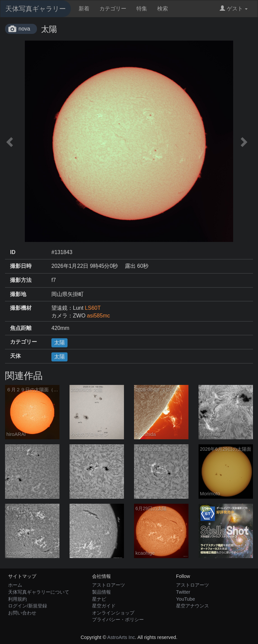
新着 (84, 9)
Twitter (183, 592)
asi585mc (98, 316)
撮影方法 (21, 280)
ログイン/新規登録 (28, 606)
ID (13, 252)
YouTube (186, 599)
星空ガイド (104, 606)
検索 (163, 9)
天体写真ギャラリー (36, 9)
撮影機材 (21, 308)
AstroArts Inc (121, 637)
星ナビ (99, 599)
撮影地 (18, 294)
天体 (15, 356)
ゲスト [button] (234, 9)
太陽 (59, 342)
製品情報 (101, 592)
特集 (142, 9)
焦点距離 (21, 328)
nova (24, 29)
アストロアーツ (109, 585)
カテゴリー (113, 9)
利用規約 (17, 599)
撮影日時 (21, 266)
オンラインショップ (113, 613)
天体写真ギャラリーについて (39, 592)
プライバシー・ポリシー (118, 620)
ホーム (15, 585)
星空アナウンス (192, 606)
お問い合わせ (22, 613)
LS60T (93, 308)
